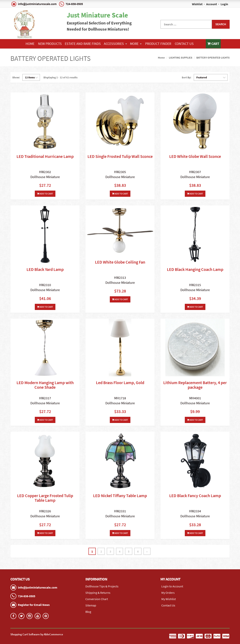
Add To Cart (45, 194)
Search (221, 24)
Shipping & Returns (98, 593)
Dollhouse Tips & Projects (102, 586)
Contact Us (184, 44)
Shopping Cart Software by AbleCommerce (37, 634)
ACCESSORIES (115, 44)
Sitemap (91, 605)
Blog (88, 612)
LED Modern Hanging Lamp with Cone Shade (45, 385)
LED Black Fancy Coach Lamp (195, 496)
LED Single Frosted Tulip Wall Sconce (120, 156)
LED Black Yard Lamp (45, 269)
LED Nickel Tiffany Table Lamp (120, 496)
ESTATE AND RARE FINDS (83, 44)
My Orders (168, 593)
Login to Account (172, 586)
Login (224, 4)
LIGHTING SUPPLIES (181, 58)
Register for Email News (34, 605)
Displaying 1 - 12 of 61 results (60, 77)
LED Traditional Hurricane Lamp (45, 156)
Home (30, 44)
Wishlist (197, 4)
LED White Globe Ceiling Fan (120, 262)
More (136, 44)
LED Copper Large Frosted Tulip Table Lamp (45, 498)
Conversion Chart (97, 599)
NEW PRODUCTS (50, 44)
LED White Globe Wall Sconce (195, 156)
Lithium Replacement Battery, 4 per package (195, 385)
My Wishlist (169, 599)
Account (212, 4)
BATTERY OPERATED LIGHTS (213, 58)
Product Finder (158, 44)
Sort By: (186, 77)
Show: (16, 77)
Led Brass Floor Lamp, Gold (120, 383)
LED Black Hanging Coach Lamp (195, 269)
